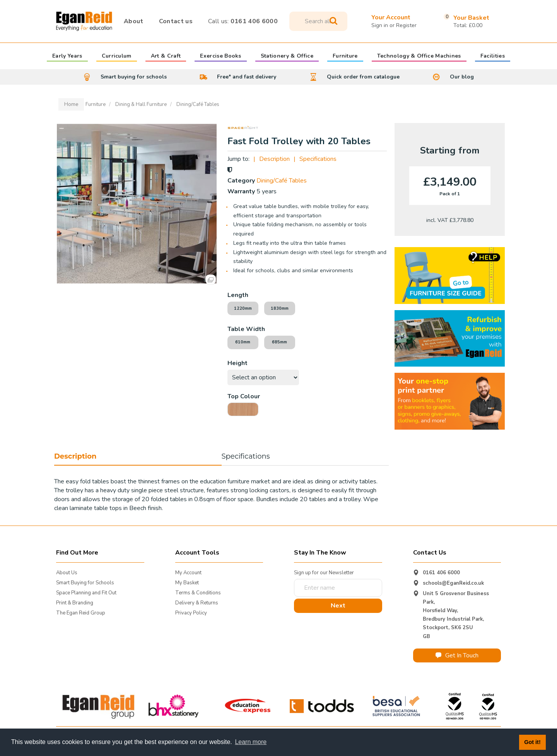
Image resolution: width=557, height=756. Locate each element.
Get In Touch (457, 655)
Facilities (493, 56)
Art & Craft (166, 56)
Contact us (176, 21)
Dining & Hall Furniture (141, 104)
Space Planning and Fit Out (86, 593)
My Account (188, 573)
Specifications (318, 159)
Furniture (345, 56)
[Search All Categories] (318, 21)
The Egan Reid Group (81, 613)
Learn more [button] (251, 742)
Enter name (296, 579)
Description (274, 159)
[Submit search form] (333, 21)
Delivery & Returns (197, 603)
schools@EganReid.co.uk (453, 583)
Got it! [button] (532, 742)
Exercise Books (220, 56)
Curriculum (117, 56)
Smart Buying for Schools (85, 583)
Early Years (67, 56)
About (134, 21)
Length (238, 295)
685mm (279, 342)
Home (71, 104)
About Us (67, 573)
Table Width (246, 329)
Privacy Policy (191, 613)
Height (237, 363)
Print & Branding (75, 603)
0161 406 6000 (243, 21)
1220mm (243, 308)
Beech (243, 409)
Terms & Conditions (198, 593)
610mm (243, 342)
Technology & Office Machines (419, 56)
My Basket (187, 583)
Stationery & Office (287, 56)
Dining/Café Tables (198, 104)
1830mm (280, 308)
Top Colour (244, 396)
